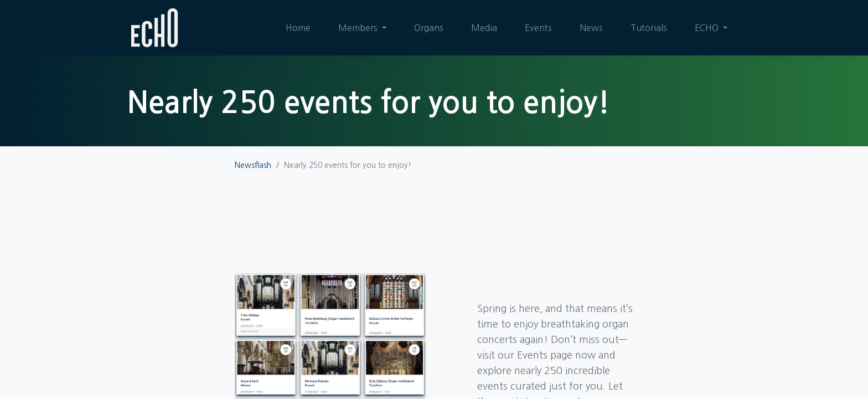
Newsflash (253, 165)
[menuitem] (298, 28)
